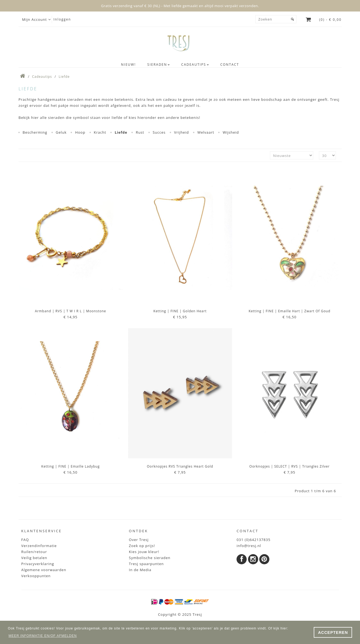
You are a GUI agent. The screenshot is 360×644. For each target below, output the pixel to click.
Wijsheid (231, 132)
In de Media (140, 570)
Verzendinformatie (39, 546)
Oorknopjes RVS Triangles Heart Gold (180, 466)
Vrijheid (182, 132)
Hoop (80, 132)
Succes (159, 132)
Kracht (100, 132)
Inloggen (62, 19)
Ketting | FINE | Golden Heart (180, 311)
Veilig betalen (34, 558)
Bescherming (35, 132)
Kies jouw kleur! (144, 552)
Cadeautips (42, 77)
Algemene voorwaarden (44, 570)
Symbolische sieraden (150, 558)
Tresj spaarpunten (146, 564)
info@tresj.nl (249, 546)
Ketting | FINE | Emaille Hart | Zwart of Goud (290, 311)
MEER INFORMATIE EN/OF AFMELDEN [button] (43, 636)
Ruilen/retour (34, 552)
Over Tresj (139, 540)
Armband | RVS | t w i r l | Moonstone (70, 311)
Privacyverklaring (38, 564)
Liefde (64, 77)
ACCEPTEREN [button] (333, 632)
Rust (140, 132)
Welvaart (206, 132)
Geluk (61, 132)
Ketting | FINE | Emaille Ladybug (70, 466)
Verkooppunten (36, 576)
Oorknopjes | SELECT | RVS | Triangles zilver (290, 466)
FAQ (25, 540)
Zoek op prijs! (142, 546)
